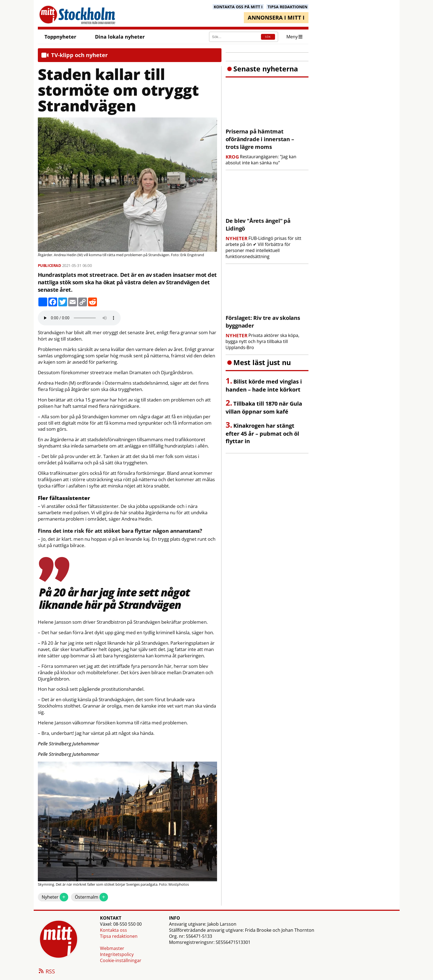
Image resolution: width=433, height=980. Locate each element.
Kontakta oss (113, 930)
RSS (46, 972)
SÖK (268, 37)
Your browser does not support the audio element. (79, 318)
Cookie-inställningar (121, 960)
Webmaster (112, 948)
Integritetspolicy (117, 954)
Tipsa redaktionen (119, 936)
